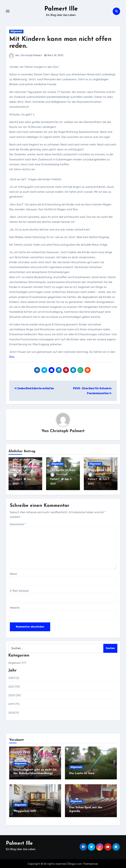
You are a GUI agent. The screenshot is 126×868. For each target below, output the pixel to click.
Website (15, 607)
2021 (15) (14, 686)
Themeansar (90, 863)
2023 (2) (14, 677)
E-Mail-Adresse (19, 590)
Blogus (72, 863)
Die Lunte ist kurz (63, 470)
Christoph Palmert (31, 55)
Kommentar (18, 524)
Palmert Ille (61, 9)
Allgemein (16, 31)
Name (13, 573)
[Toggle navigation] (8, 11)
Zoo (12, 357)
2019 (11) (14, 703)
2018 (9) (14, 712)
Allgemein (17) (17, 662)
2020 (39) (15, 695)
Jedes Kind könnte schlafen (34, 388)
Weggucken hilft (100, 470)
